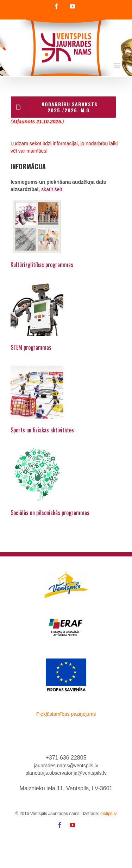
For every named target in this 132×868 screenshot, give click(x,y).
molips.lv (109, 814)
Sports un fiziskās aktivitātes (42, 430)
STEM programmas (31, 347)
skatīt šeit (52, 189)
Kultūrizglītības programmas (42, 265)
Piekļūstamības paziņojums (66, 714)
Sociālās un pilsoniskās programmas (50, 513)
